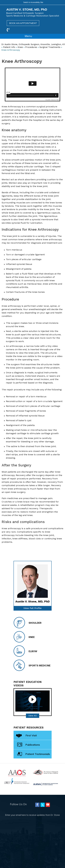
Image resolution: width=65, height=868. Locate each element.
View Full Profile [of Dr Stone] (32, 608)
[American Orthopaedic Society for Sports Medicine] (46, 772)
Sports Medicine (32, 665)
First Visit (26, 736)
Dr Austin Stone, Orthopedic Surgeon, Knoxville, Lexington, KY (33, 44)
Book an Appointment (23, 23)
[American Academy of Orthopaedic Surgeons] (17, 773)
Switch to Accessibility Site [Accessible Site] (33, 2)
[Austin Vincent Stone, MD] (33, 13)
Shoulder (27, 623)
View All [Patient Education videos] (32, 716)
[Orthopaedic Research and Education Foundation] (17, 781)
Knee (20, 47)
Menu (32, 36)
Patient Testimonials (34, 754)
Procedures (31, 47)
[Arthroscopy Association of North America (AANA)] (46, 784)
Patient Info (9, 47)
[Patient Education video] (32, 701)
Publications (29, 745)
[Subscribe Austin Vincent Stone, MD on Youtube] (48, 805)
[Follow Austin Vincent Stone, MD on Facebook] (37, 805)
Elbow (25, 651)
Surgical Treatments (50, 47)
